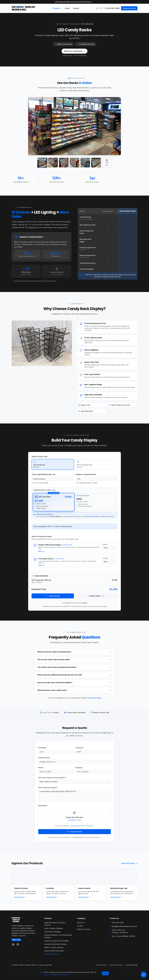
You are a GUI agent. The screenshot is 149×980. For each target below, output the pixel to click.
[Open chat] (144, 975)
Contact (76, 8)
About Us (81, 923)
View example (67, 545)
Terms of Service (116, 965)
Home (58, 24)
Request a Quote (129, 8)
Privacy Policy (78, 837)
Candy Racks (75, 24)
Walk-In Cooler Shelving (54, 947)
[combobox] (52, 479)
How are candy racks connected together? (74, 683)
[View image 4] (74, 163)
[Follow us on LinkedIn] (13, 944)
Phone (41, 768)
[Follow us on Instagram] (18, 944)
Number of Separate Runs (86, 474)
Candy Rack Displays (53, 932)
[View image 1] (42, 163)
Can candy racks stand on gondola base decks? (74, 667)
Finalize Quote (96, 596)
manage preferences (63, 974)
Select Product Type (40, 457)
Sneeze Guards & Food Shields (56, 941)
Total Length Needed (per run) (43, 474)
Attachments (43, 806)
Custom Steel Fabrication (54, 951)
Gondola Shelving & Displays (56, 944)
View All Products (129, 863)
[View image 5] (85, 163)
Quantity (105, 544)
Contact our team (94, 698)
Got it (105, 973)
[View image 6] (96, 163)
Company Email (44, 758)
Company (79, 768)
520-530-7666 (112, 8)
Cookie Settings (131, 965)
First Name (43, 748)
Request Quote (75, 832)
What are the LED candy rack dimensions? (74, 652)
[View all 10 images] (107, 163)
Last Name (80, 748)
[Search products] (100, 8)
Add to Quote (53, 596)
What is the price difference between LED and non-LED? (74, 675)
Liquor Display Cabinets (53, 928)
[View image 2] (53, 163)
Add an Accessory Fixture (42, 536)
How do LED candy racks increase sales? (74, 660)
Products (57, 8)
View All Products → (52, 954)
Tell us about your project (48, 787)
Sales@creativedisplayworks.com (124, 926)
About (67, 8)
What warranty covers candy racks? (74, 690)
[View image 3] (64, 163)
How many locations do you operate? (52, 778)
